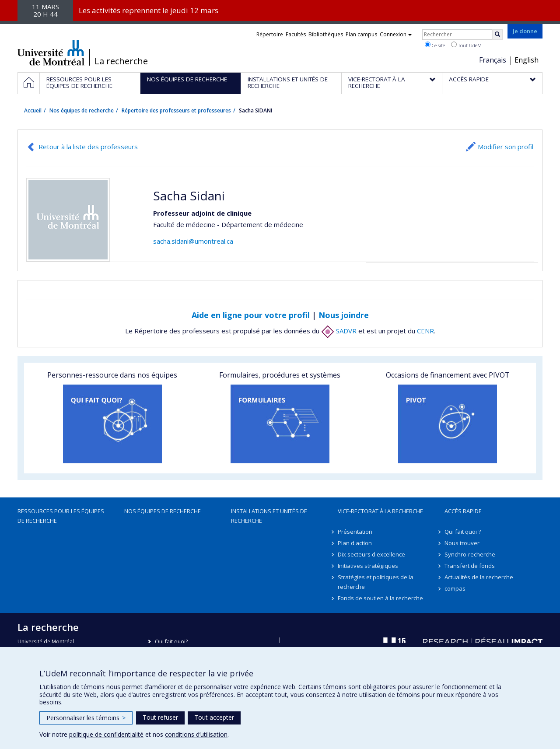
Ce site (435, 45)
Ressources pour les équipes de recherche (61, 516)
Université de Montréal (51, 52)
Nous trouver (462, 543)
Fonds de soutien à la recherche (380, 598)
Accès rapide (463, 511)
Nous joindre (344, 315)
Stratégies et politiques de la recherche (376, 582)
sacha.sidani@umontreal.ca (193, 241)
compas (455, 588)
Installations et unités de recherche (269, 516)
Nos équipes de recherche (82, 110)
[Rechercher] (497, 35)
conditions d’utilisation (196, 734)
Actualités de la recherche (479, 577)
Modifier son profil (506, 147)
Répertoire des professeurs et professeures (176, 110)
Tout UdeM (466, 45)
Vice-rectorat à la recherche (380, 511)
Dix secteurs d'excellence (371, 554)
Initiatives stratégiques (368, 566)
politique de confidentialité (106, 734)
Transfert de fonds (470, 566)
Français (493, 60)
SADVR (339, 331)
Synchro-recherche (470, 554)
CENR (425, 331)
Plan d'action (355, 543)
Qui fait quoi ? (463, 532)
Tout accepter (214, 717)
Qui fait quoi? (171, 642)
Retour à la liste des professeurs (88, 147)
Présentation (355, 532)
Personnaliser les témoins (86, 718)
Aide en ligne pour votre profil (251, 315)
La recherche (121, 61)
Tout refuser (160, 717)
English (527, 60)
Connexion (396, 34)
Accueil (33, 110)
